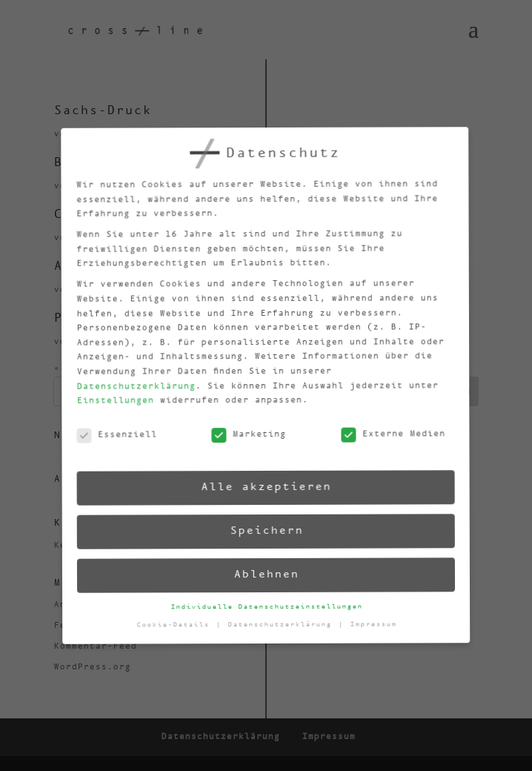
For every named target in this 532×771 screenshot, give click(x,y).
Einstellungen (110, 406)
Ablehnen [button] (266, 574)
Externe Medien (389, 431)
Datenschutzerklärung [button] (283, 624)
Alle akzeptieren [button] (263, 487)
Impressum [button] (374, 621)
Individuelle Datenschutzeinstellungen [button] (267, 606)
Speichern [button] (265, 530)
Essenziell (112, 441)
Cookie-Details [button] (176, 628)
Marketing (244, 436)
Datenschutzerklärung (130, 391)
